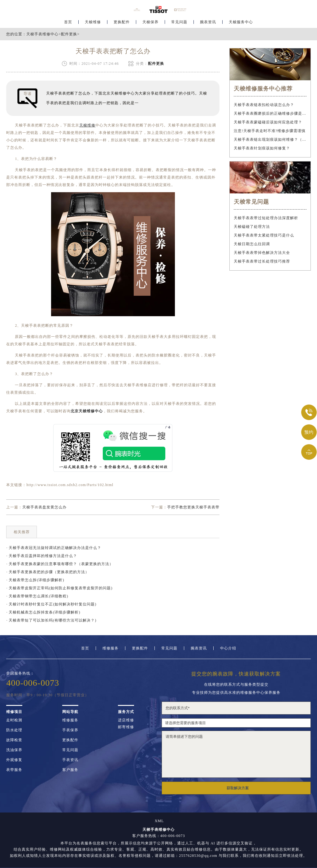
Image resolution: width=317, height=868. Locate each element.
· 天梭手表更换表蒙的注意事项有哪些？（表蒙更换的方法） (60, 564)
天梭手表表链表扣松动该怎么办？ (264, 105)
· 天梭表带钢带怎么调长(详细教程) (37, 596)
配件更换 (69, 34)
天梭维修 (93, 24)
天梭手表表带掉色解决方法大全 (262, 253)
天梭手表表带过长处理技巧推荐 (262, 261)
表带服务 (14, 770)
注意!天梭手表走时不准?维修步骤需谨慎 (270, 131)
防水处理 (14, 730)
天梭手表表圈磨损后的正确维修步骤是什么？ (270, 113)
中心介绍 (228, 648)
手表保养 (70, 730)
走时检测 (14, 720)
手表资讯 (70, 760)
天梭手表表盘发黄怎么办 (44, 507)
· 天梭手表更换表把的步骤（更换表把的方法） (48, 572)
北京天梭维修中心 (87, 411)
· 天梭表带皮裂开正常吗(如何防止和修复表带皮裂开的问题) (59, 588)
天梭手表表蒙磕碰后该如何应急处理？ (268, 122)
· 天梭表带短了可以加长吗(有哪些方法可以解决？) (51, 620)
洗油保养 (14, 750)
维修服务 (111, 648)
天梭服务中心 (241, 24)
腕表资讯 (208, 24)
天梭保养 (150, 24)
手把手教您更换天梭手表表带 (193, 507)
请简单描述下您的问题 (236, 754)
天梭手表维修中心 (42, 34)
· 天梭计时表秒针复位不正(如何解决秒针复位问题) (51, 604)
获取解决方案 (238, 788)
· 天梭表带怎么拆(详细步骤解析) (35, 580)
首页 (68, 24)
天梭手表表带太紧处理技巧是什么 (264, 235)
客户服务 (70, 770)
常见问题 (179, 24)
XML (159, 821)
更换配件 (122, 24)
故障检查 (14, 740)
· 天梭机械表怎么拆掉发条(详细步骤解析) (43, 612)
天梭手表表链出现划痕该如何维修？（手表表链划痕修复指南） (270, 139)
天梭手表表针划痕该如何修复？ (262, 148)
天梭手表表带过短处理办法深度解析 (266, 218)
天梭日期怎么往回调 (252, 244)
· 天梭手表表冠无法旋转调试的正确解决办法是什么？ (54, 548)
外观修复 (14, 760)
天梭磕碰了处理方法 (252, 227)
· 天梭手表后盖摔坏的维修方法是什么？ (42, 556)
